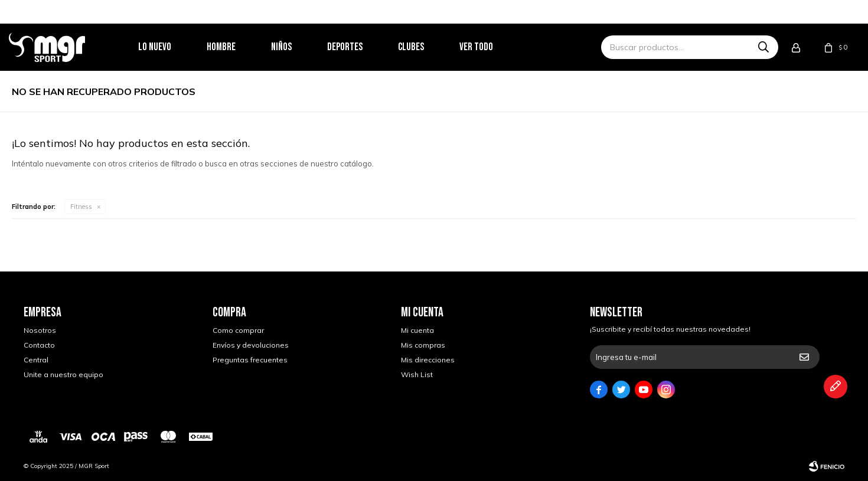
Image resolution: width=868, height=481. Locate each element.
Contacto (39, 345)
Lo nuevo (169, 47)
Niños (296, 47)
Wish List (417, 374)
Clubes (426, 47)
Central (36, 360)
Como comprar (238, 330)
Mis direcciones (428, 360)
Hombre (236, 47)
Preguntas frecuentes (250, 360)
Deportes (360, 47)
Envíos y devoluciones (251, 345)
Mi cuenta (417, 330)
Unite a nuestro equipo (63, 374)
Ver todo (491, 47)
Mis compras (423, 345)
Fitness (81, 207)
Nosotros (40, 330)
